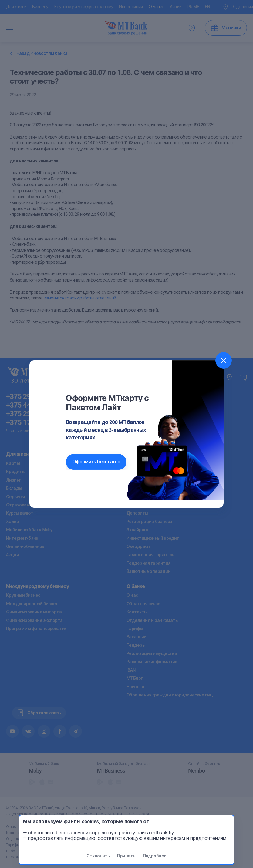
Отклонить (98, 856)
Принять (126, 856)
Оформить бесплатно (96, 462)
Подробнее (155, 856)
